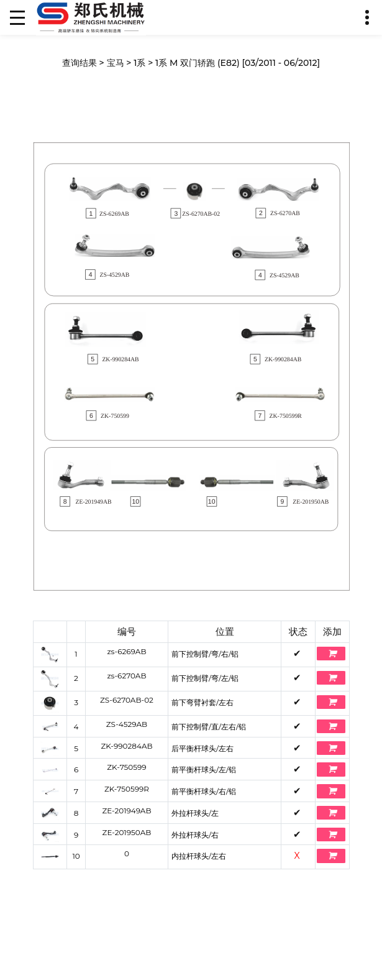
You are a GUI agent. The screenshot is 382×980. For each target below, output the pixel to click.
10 (76, 856)
